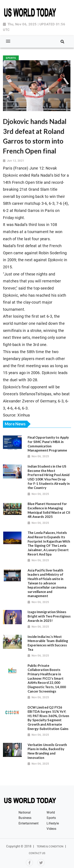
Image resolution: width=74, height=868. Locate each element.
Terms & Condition (50, 846)
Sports (51, 818)
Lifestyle (53, 823)
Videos (51, 829)
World (51, 812)
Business (25, 818)
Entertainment (29, 823)
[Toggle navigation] (8, 41)
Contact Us (37, 853)
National (25, 812)
